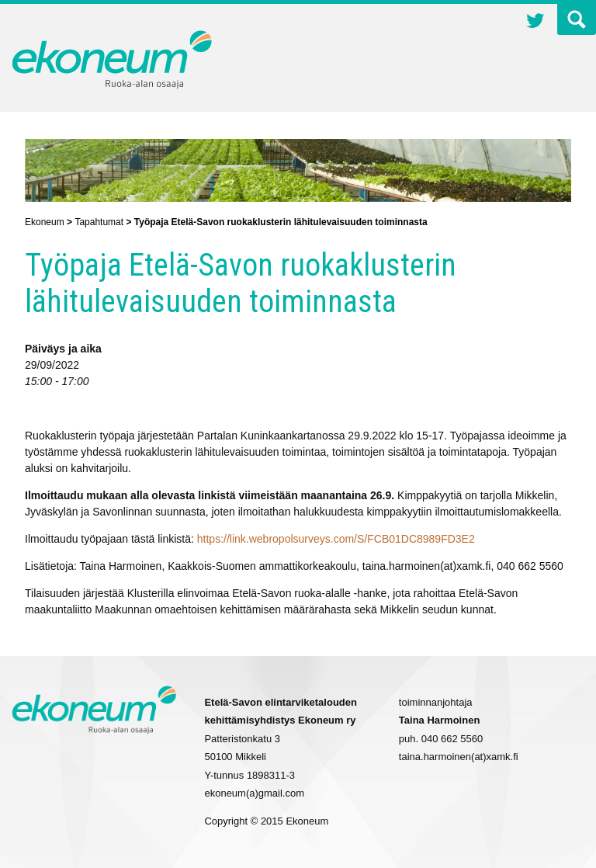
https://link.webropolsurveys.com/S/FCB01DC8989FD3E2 (336, 539)
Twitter (535, 23)
